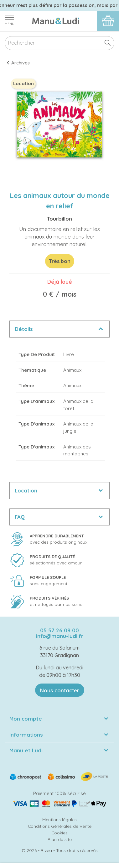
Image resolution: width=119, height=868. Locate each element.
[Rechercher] (59, 43)
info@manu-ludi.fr (60, 636)
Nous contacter (60, 690)
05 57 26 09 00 (59, 630)
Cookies (59, 833)
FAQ (20, 517)
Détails (24, 329)
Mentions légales (59, 819)
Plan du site (60, 839)
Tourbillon (59, 219)
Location (26, 490)
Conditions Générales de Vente (60, 826)
